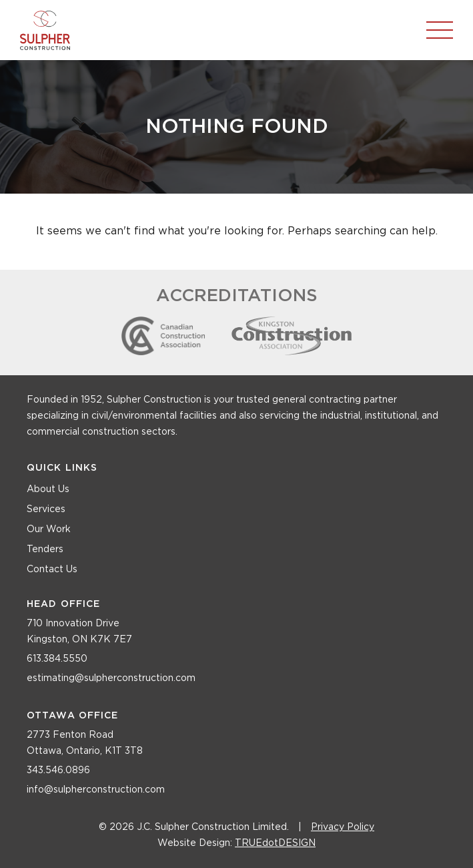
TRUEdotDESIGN (275, 843)
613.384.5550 (57, 659)
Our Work (49, 529)
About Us (48, 489)
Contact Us (52, 570)
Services (46, 509)
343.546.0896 (58, 771)
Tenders (45, 550)
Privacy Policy (343, 827)
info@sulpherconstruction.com (96, 790)
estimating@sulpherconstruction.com (111, 678)
